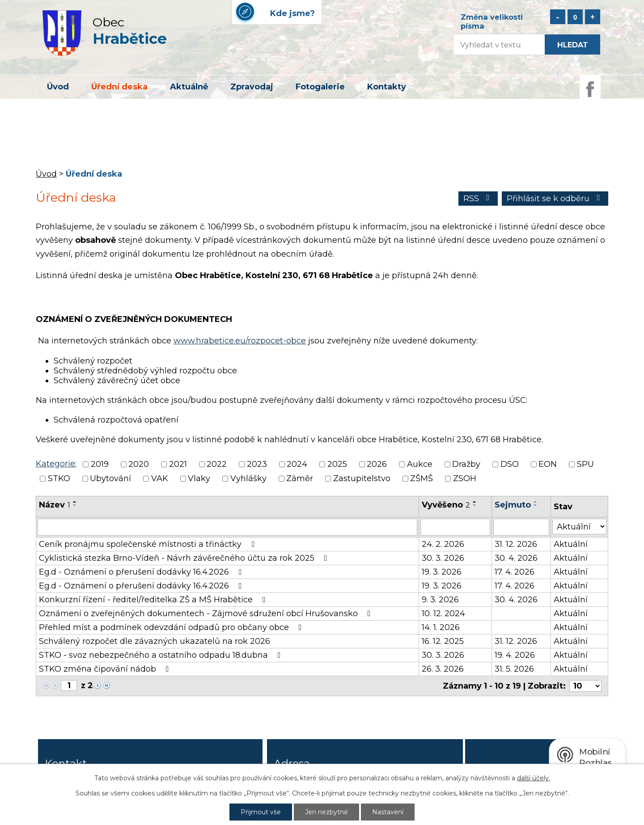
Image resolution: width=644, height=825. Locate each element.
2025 (337, 464)
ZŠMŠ (422, 479)
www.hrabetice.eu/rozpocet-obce (240, 341)
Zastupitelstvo (362, 479)
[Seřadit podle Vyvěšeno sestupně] (475, 505)
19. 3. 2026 (442, 572)
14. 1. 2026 (441, 627)
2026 (377, 464)
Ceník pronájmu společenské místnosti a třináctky (148, 544)
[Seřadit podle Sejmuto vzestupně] (536, 502)
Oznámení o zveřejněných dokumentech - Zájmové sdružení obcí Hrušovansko (207, 613)
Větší (593, 17)
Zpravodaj (252, 87)
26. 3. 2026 (443, 669)
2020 (139, 464)
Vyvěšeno (446, 505)
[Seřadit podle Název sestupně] (75, 505)
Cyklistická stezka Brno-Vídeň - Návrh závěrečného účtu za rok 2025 (185, 558)
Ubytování (110, 479)
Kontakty (387, 87)
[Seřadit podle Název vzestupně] (75, 502)
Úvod (58, 87)
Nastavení (388, 812)
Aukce (420, 464)
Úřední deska (119, 87)
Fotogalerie (320, 87)
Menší (558, 17)
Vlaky (199, 479)
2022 (217, 464)
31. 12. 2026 (516, 544)
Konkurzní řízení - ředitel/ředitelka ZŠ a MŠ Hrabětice (154, 600)
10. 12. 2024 (443, 613)
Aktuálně (189, 87)
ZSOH (465, 479)
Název (55, 505)
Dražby (466, 464)
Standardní (575, 17)
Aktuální (571, 544)
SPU (585, 464)
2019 (100, 464)
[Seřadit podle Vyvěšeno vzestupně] (475, 502)
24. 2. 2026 (443, 544)
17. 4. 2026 (515, 572)
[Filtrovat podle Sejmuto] (521, 527)
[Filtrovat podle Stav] (579, 527)
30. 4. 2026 (516, 558)
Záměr (300, 479)
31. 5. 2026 (514, 669)
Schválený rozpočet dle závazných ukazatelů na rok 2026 (155, 641)
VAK (160, 479)
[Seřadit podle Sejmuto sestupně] (536, 505)
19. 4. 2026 (515, 655)
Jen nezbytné (326, 812)
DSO (510, 464)
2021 (178, 464)
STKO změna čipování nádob (106, 669)
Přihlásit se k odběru (555, 199)
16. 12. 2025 (443, 641)
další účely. (534, 778)
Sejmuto (513, 505)
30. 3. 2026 (443, 558)
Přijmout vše (261, 812)
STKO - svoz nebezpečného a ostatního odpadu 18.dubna (162, 655)
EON (548, 464)
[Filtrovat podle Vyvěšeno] (455, 527)
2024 (297, 464)
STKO (59, 479)
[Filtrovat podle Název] (227, 527)
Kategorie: (56, 464)
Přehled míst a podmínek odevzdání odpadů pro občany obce (172, 627)
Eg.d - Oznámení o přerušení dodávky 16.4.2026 (142, 572)
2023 (257, 464)
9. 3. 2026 (440, 600)
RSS (478, 199)
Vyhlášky (248, 479)
